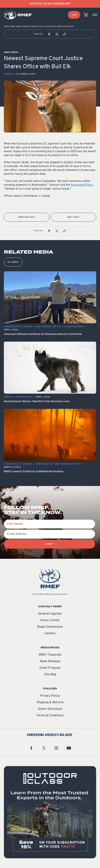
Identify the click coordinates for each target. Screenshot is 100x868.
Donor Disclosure (50, 709)
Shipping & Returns (50, 702)
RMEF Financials (50, 655)
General (9, 74)
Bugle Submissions (50, 627)
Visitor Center (50, 620)
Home (6, 26)
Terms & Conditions (50, 716)
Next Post (74, 217)
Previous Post (27, 217)
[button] (49, 34)
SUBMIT (49, 544)
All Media (13, 262)
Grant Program (50, 668)
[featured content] (50, 812)
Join (74, 15)
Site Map (50, 675)
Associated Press (82, 185)
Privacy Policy (50, 696)
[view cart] (86, 15)
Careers (50, 634)
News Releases (50, 661)
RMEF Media (16, 26)
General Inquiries (50, 614)
